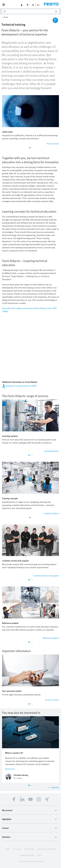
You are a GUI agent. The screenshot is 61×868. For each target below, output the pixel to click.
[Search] (31, 11)
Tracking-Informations (27, 855)
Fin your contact (52, 700)
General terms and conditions (47, 849)
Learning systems (52, 451)
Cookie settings (29, 849)
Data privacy (17, 849)
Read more (10, 769)
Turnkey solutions (51, 513)
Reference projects (51, 638)
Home (6, 17)
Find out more (53, 144)
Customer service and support (46, 576)
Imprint (7, 849)
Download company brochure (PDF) (21, 386)
